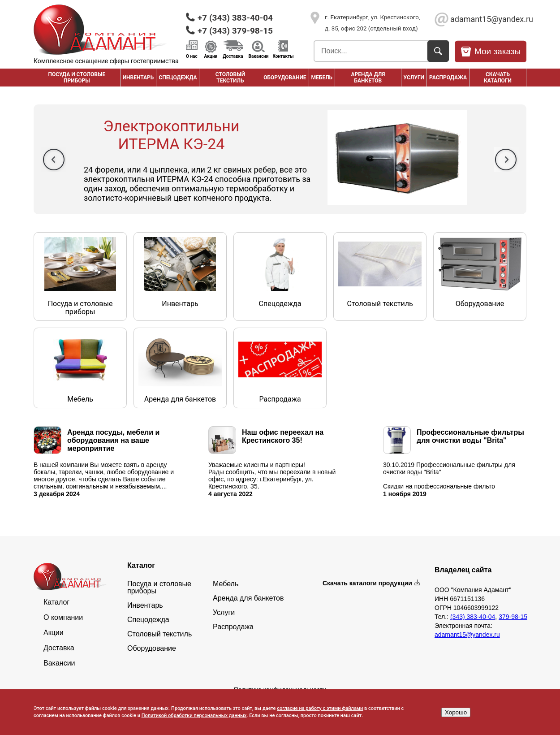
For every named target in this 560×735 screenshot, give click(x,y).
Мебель (322, 78)
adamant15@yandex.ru (488, 19)
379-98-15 (513, 617)
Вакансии (259, 56)
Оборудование (285, 78)
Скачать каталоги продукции (367, 583)
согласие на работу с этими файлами (320, 708)
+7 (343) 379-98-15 (235, 31)
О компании (63, 618)
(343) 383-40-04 (473, 617)
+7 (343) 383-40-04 (235, 18)
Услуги (414, 78)
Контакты (283, 56)
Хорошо (456, 712)
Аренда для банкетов (368, 78)
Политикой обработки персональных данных (194, 716)
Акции (211, 56)
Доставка (233, 56)
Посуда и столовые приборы (77, 78)
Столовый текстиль (230, 78)
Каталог (56, 602)
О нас (192, 56)
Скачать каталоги (498, 78)
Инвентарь (138, 78)
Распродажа (233, 627)
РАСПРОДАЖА (448, 78)
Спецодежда (178, 78)
